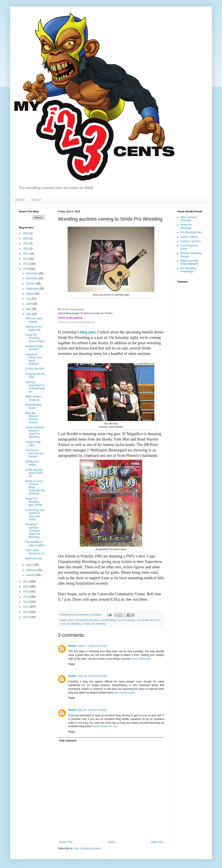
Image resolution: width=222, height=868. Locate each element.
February (32, 570)
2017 (26, 582)
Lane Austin (143, 620)
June (29, 304)
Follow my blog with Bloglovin (76, 322)
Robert (73, 646)
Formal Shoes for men (105, 726)
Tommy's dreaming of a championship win (35, 387)
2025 (26, 233)
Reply (72, 664)
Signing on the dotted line (34, 328)
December (32, 273)
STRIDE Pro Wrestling (94, 624)
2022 (26, 249)
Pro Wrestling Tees (191, 232)
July (29, 299)
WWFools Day (34, 559)
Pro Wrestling (74, 624)
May (29, 309)
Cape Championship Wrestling (84, 620)
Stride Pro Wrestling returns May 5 (35, 338)
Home (112, 842)
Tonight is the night (33, 444)
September (33, 289)
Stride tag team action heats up (34, 473)
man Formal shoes (124, 693)
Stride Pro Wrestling (186, 226)
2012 (26, 607)
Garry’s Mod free (141, 659)
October (31, 284)
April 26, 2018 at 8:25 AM (92, 676)
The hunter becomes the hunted (34, 453)
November (32, 278)
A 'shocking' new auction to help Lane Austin (35, 515)
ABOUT (36, 200)
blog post (88, 332)
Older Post (157, 842)
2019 (26, 264)
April (29, 314)
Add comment (68, 741)
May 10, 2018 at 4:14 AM (92, 710)
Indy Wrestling (108, 620)
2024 (26, 238)
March (30, 565)
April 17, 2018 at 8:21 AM (92, 646)
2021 (26, 254)
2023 (26, 243)
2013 (26, 602)
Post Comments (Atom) (87, 848)
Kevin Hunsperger (73, 309)
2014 (26, 597)
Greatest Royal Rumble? (34, 348)
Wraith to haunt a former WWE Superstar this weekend (35, 487)
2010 (26, 617)
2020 (26, 259)
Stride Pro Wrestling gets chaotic (34, 502)
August (30, 294)
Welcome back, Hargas (34, 320)
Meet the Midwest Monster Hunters (32, 418)
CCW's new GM (35, 369)
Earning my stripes (32, 463)
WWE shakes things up (33, 398)
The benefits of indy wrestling (35, 544)
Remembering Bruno (33, 406)
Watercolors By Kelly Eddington (189, 262)
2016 (26, 587)
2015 (26, 592)
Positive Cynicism (191, 241)
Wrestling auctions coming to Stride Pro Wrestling (33, 531)
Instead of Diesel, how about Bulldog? (34, 359)
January (31, 575)
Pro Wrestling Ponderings (188, 270)
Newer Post (66, 842)
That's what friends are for (35, 552)
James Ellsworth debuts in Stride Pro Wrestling (35, 432)
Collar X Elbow (189, 237)
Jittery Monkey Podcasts (189, 219)
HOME (20, 200)
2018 (26, 269)
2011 (26, 612)
